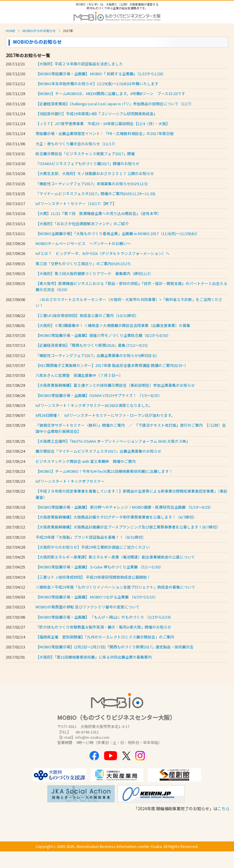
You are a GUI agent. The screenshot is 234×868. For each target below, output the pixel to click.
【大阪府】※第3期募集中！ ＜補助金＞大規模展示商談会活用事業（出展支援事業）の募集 (113, 325)
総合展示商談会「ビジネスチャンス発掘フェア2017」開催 (85, 154)
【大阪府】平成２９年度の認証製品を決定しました (79, 64)
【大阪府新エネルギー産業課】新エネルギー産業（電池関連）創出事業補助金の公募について (115, 557)
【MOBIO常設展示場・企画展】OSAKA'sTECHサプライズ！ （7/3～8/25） (99, 395)
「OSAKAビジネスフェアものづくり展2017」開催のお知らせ (88, 163)
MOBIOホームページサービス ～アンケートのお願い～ (83, 243)
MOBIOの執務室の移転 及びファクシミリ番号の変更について (88, 607)
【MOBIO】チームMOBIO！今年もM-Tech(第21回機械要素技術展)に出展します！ (104, 471)
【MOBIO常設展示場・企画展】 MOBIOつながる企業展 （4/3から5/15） (97, 597)
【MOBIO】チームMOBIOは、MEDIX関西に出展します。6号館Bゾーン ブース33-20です (110, 93)
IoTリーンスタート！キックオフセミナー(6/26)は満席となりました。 (94, 405)
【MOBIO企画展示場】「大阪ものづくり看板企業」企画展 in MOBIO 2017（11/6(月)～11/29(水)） (118, 233)
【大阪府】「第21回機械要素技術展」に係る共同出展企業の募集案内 (94, 657)
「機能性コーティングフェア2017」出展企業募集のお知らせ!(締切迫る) (96, 355)
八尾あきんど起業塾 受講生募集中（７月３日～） (79, 375)
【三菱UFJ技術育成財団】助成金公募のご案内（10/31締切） (87, 315)
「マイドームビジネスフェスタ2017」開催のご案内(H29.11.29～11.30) (95, 194)
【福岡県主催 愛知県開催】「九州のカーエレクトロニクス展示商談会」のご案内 (105, 637)
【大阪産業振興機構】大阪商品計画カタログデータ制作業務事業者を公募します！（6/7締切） (116, 517)
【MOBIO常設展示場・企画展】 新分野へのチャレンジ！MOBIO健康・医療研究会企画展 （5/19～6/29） (124, 507)
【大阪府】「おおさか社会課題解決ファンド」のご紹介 (82, 224)
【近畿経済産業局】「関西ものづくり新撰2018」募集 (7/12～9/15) (92, 345)
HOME (11, 31)
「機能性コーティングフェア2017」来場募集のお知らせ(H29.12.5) (92, 184)
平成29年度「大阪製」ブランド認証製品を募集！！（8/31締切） (91, 537)
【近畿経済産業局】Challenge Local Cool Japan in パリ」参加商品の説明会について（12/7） (115, 104)
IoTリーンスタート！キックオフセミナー (70, 481)
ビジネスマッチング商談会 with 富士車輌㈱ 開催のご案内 (86, 461)
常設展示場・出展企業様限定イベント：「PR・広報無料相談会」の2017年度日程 (105, 133)
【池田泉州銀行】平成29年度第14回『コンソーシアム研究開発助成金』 (96, 114)
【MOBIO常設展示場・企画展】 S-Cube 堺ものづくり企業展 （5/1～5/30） (99, 567)
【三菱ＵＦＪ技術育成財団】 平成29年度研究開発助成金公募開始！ (93, 577)
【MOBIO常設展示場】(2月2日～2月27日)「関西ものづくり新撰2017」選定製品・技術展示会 (115, 647)
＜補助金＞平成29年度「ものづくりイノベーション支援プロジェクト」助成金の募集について (115, 587)
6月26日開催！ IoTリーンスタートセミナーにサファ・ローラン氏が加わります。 (105, 415)
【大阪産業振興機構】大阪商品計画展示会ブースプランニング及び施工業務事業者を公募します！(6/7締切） (128, 527)
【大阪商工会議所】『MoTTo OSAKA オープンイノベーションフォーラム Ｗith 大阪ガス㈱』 (113, 441)
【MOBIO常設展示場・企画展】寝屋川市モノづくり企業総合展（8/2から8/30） (103, 335)
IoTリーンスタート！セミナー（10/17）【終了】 (76, 203)
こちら (223, 808)
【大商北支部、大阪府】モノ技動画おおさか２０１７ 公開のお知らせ (95, 173)
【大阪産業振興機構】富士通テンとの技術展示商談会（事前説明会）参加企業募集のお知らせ (115, 385)
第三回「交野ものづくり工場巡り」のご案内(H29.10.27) (83, 264)
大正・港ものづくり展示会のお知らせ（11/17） (76, 144)
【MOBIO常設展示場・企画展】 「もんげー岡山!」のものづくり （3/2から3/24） (104, 617)
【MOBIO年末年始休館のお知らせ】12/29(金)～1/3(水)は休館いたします (97, 84)
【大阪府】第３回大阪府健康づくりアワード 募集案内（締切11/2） (94, 273)
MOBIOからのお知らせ (39, 31)
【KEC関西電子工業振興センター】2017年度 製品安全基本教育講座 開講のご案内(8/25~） (112, 365)
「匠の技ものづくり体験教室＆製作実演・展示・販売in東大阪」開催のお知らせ (103, 627)
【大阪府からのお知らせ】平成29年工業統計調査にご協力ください (93, 547)
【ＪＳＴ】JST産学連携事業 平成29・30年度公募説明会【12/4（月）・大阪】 (103, 124)
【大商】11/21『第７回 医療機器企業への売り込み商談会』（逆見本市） (98, 213)
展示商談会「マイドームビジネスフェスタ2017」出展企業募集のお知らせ (98, 451)
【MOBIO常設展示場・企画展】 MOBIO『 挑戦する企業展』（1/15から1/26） (101, 74)
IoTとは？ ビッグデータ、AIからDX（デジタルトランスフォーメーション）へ (103, 253)
